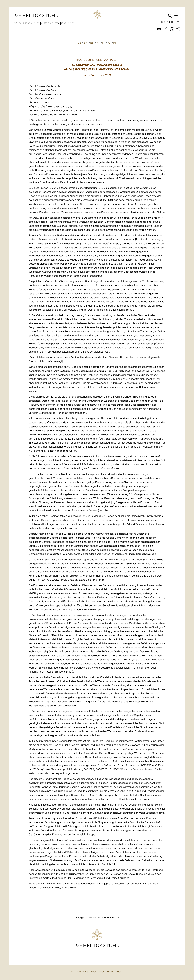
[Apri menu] (177, 16)
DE (79, 43)
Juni (71, 23)
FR (98, 43)
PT (115, 43)
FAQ (72, 972)
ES (92, 43)
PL (109, 43)
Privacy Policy (114, 972)
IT (103, 43)
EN (86, 43)
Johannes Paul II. (27, 23)
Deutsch (168, 23)
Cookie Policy (98, 972)
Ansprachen (50, 23)
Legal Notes (82, 972)
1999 (64, 23)
